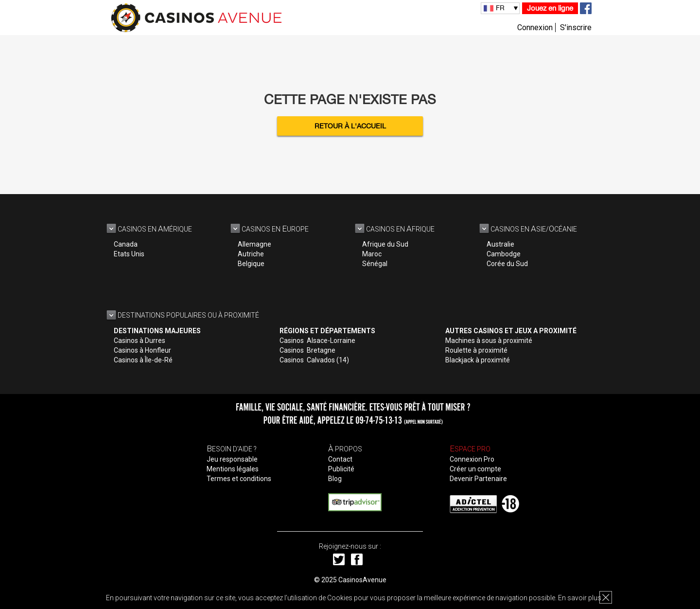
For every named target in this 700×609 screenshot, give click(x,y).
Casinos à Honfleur (142, 350)
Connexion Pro (472, 459)
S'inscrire (576, 27)
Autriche (251, 254)
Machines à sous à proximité (489, 340)
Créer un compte (475, 469)
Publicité (341, 469)
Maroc (372, 254)
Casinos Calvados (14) (314, 360)
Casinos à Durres (140, 340)
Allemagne (254, 244)
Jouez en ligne (550, 8)
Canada (126, 244)
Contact (340, 459)
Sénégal (375, 264)
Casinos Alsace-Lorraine (317, 340)
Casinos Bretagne (307, 350)
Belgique (251, 264)
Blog (335, 479)
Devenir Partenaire (478, 479)
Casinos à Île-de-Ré (143, 360)
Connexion (535, 27)
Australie (500, 244)
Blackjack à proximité (478, 360)
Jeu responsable (232, 459)
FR (500, 8)
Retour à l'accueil (350, 126)
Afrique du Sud (385, 244)
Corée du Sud (507, 264)
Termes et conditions (239, 479)
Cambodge (504, 254)
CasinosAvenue (362, 580)
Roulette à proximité (476, 350)
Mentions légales (233, 469)
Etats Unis (129, 254)
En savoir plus (580, 598)
